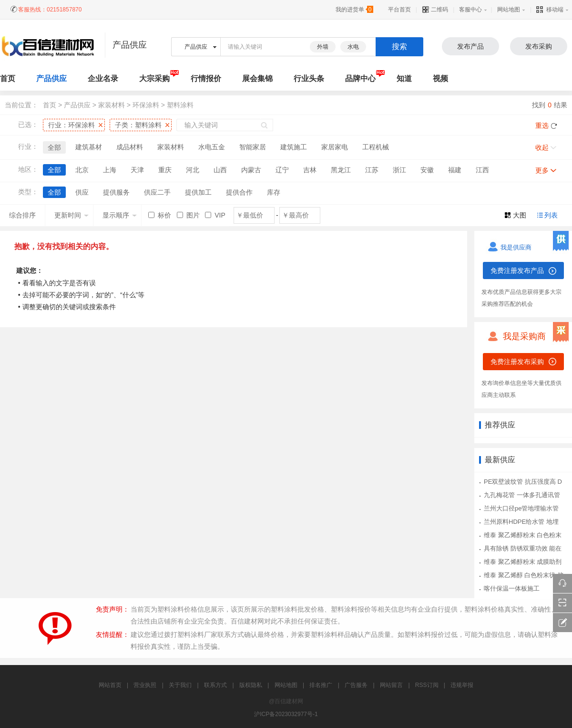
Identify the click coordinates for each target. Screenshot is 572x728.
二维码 (435, 10)
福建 (455, 170)
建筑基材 (89, 147)
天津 (137, 170)
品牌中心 (360, 78)
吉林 (310, 170)
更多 (542, 170)
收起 (542, 147)
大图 (520, 215)
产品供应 (51, 78)
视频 (440, 78)
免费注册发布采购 (517, 362)
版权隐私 (251, 685)
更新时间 (71, 215)
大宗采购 (154, 78)
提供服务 (116, 192)
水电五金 (212, 147)
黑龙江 (341, 170)
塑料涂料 (180, 105)
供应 (82, 192)
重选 (542, 125)
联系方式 (215, 685)
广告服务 (356, 685)
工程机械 (376, 147)
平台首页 (399, 10)
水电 (353, 47)
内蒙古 (251, 170)
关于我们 (180, 685)
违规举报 (462, 685)
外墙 (323, 47)
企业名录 (103, 78)
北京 (82, 170)
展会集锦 (257, 78)
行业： (71, 125)
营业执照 (145, 685)
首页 (50, 105)
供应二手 (157, 192)
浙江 (399, 170)
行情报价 (206, 78)
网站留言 (391, 685)
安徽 (427, 170)
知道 (404, 78)
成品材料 (130, 147)
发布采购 (539, 46)
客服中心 (470, 10)
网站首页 (110, 685)
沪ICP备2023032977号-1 (286, 714)
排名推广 (321, 685)
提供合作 (239, 192)
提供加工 (198, 192)
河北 (193, 170)
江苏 (372, 170)
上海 (110, 170)
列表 (551, 215)
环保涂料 (146, 105)
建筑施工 (294, 147)
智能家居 (253, 147)
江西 (482, 170)
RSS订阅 (427, 685)
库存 (274, 192)
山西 (220, 170)
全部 (54, 147)
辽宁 (282, 170)
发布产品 (470, 46)
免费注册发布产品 (517, 270)
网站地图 (509, 10)
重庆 (165, 170)
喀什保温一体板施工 (512, 588)
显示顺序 (120, 215)
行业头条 (309, 78)
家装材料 (112, 105)
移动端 (550, 10)
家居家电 (335, 147)
